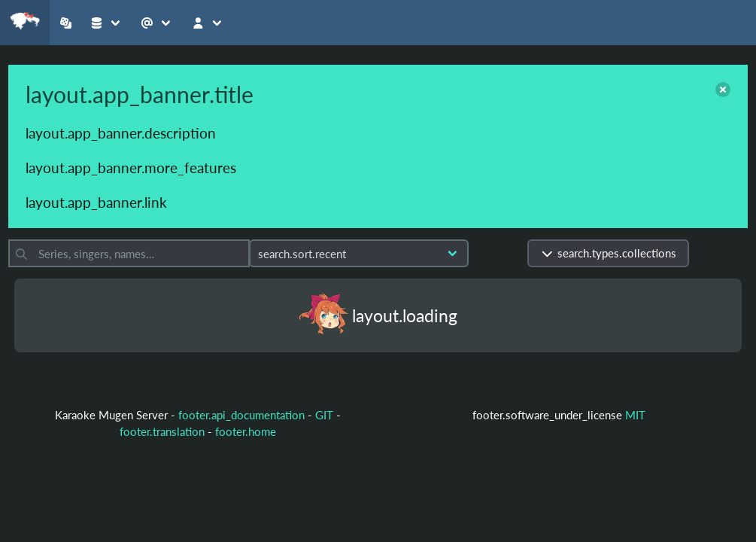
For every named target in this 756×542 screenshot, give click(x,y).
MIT (635, 415)
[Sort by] (359, 254)
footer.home (246, 431)
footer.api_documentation (241, 415)
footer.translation (162, 431)
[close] (723, 90)
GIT (326, 415)
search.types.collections (608, 253)
